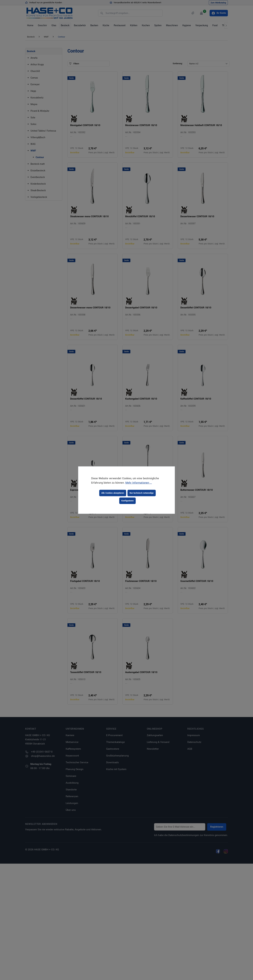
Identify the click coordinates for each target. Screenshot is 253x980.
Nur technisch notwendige (142, 493)
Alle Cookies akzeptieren (113, 493)
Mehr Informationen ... (139, 483)
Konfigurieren (127, 501)
